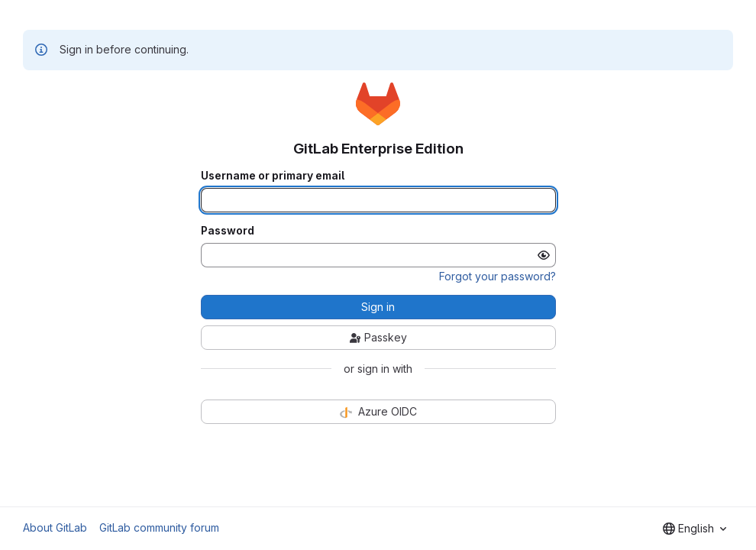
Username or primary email (273, 176)
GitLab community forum (159, 527)
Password (228, 231)
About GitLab (55, 527)
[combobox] (695, 529)
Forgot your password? (498, 276)
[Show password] (544, 255)
